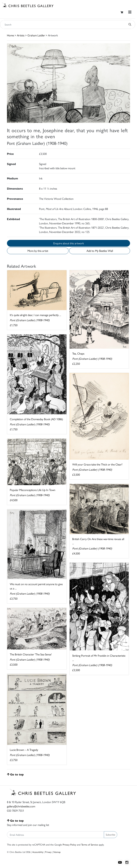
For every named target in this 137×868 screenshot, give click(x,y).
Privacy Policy (69, 844)
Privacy (48, 852)
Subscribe (111, 834)
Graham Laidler (36, 35)
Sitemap (57, 852)
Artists (21, 35)
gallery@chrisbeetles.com (21, 806)
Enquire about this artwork (69, 243)
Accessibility (38, 852)
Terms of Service (90, 844)
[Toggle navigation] (130, 12)
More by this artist (38, 251)
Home (10, 35)
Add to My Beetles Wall (100, 251)
